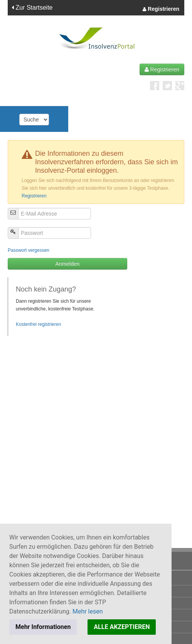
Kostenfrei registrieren (38, 324)
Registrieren (161, 9)
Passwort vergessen (29, 250)
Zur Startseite (32, 8)
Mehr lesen (88, 611)
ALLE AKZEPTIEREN (122, 627)
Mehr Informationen (43, 627)
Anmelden (67, 264)
